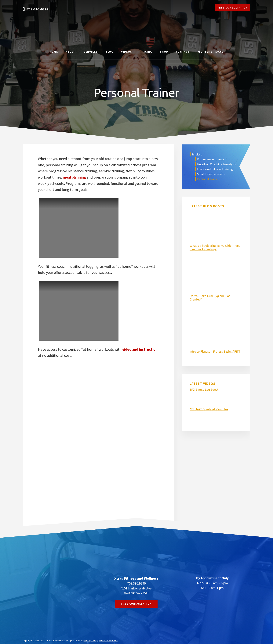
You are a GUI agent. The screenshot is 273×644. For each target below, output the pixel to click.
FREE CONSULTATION (233, 8)
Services (197, 154)
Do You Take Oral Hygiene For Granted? (210, 297)
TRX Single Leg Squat (204, 389)
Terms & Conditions (108, 640)
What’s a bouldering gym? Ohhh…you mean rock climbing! (215, 247)
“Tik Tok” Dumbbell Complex (209, 409)
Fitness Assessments (211, 159)
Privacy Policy (91, 640)
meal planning (75, 177)
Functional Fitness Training (215, 169)
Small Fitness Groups (211, 174)
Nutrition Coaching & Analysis (217, 164)
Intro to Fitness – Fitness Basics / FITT (215, 351)
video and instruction (140, 349)
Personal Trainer (208, 179)
